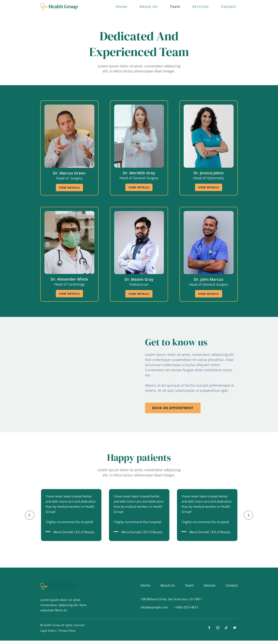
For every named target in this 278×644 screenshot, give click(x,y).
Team (175, 6)
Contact (229, 6)
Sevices (210, 585)
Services (201, 6)
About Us (149, 6)
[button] (30, 515)
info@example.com (154, 607)
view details (69, 188)
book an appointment (173, 408)
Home (122, 6)
